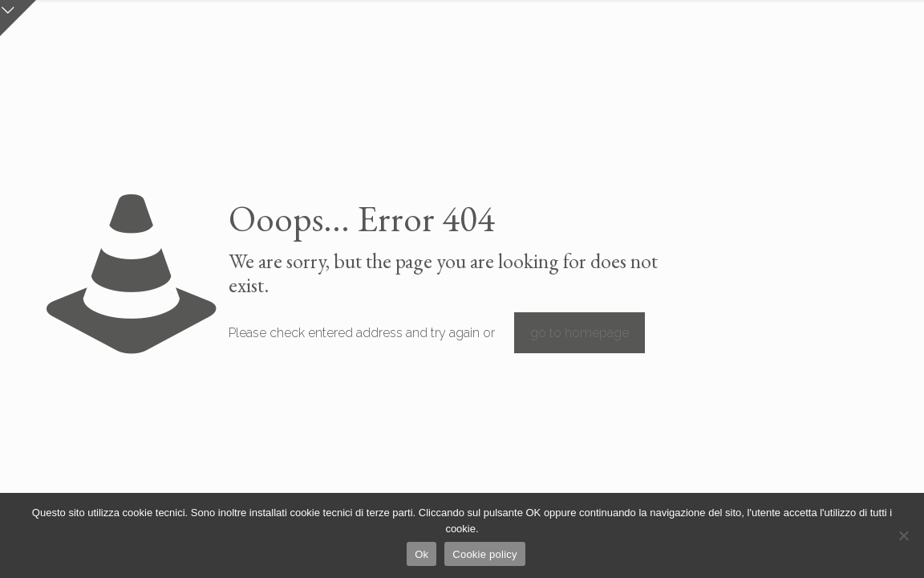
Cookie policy (485, 554)
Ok (421, 554)
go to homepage (580, 333)
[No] (904, 535)
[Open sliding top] (18, 18)
